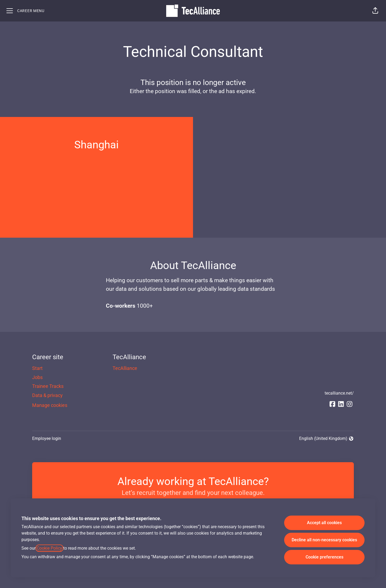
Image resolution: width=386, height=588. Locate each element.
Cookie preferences (324, 557)
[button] (375, 11)
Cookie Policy (49, 548)
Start (37, 368)
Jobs (37, 377)
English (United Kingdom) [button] (326, 439)
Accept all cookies (324, 523)
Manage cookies (50, 405)
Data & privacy (47, 395)
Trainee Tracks (48, 386)
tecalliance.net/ (339, 393)
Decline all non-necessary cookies (324, 540)
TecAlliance (125, 368)
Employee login (47, 438)
